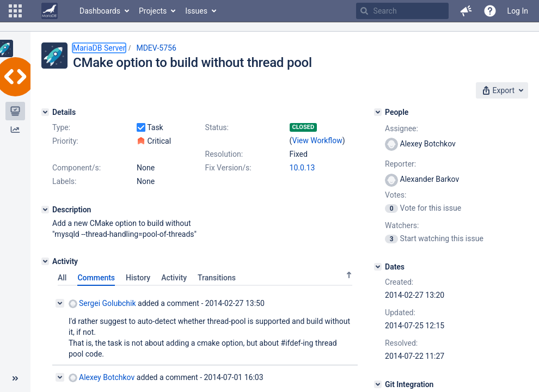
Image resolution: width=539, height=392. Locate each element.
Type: (61, 127)
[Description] (45, 210)
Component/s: (76, 168)
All (62, 278)
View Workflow (317, 140)
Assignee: (402, 128)
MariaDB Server (99, 48)
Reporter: (400, 164)
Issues (196, 11)
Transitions (217, 278)
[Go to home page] (50, 11)
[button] (15, 11)
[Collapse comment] (60, 303)
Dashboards (100, 11)
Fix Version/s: (228, 168)
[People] (378, 112)
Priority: (65, 141)
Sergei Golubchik (102, 304)
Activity (174, 278)
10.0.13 (302, 168)
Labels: (64, 181)
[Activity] (45, 261)
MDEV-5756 (156, 48)
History (138, 278)
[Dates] (378, 267)
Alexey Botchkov (102, 378)
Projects (153, 11)
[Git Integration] (378, 384)
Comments (96, 278)
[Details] (45, 112)
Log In (518, 11)
